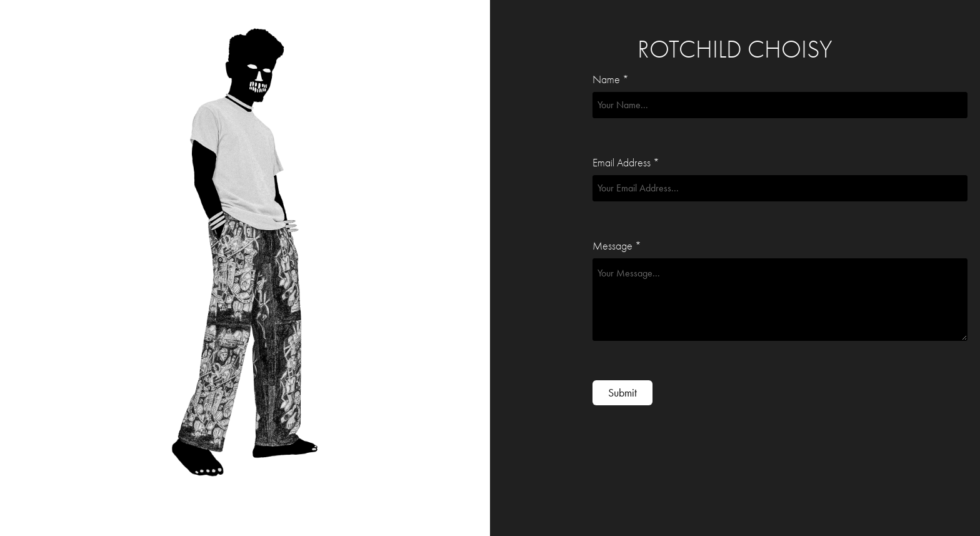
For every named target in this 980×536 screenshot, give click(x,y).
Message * (617, 246)
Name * (611, 80)
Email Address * (626, 163)
